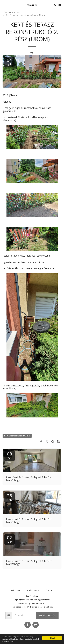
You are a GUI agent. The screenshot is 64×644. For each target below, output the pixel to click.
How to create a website (41, 607)
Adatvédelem (38, 603)
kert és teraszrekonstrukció (17, 436)
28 (10, 497)
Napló (17, 13)
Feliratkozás (47, 615)
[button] (4, 5)
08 (10, 455)
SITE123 (25, 607)
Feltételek (22, 603)
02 (10, 539)
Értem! (52, 638)
